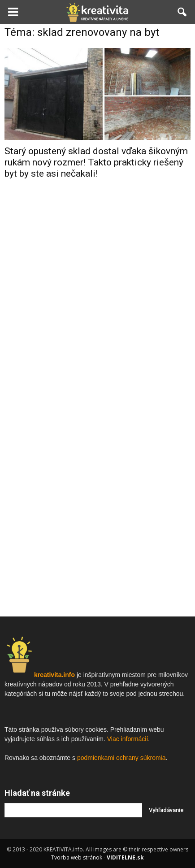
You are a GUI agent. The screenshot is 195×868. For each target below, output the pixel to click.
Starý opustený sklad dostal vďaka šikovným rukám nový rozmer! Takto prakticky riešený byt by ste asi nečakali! (96, 162)
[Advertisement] (98, 329)
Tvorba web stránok (77, 857)
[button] (182, 12)
